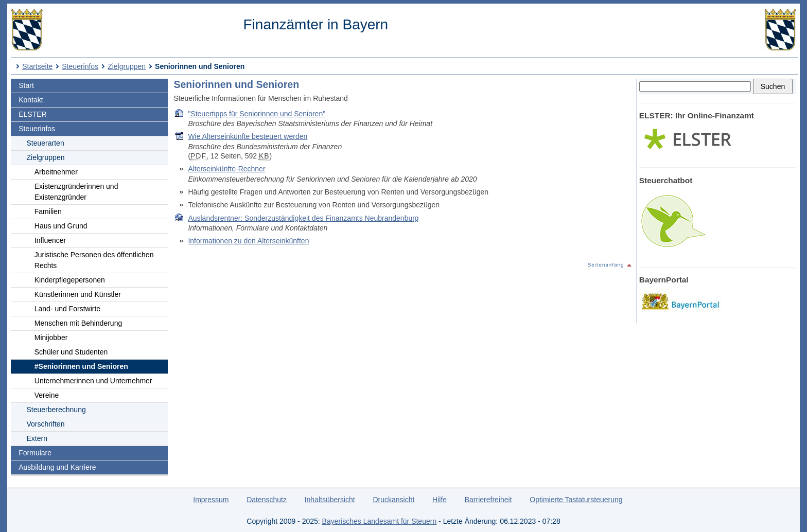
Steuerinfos (80, 66)
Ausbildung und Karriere (57, 467)
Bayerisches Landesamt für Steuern (380, 521)
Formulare (35, 453)
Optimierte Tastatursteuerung (576, 500)
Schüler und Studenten (71, 352)
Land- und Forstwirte (67, 309)
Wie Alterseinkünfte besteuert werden (248, 136)
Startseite (37, 66)
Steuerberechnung (56, 410)
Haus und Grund (61, 226)
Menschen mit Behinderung (78, 323)
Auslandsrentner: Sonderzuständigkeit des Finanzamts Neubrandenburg (303, 218)
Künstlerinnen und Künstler (78, 294)
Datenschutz (267, 500)
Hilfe (440, 500)
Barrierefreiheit (488, 500)
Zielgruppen (127, 66)
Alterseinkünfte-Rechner (226, 169)
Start (26, 85)
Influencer (50, 240)
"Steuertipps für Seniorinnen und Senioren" (257, 114)
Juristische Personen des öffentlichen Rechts (94, 260)
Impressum (211, 500)
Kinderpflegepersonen (70, 280)
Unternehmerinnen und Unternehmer (93, 381)
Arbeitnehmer (56, 172)
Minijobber (51, 338)
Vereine (47, 395)
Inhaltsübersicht (330, 500)
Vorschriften (46, 424)
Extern (37, 438)
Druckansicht (393, 500)
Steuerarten (46, 143)
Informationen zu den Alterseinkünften (248, 241)
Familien (48, 211)
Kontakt (31, 100)
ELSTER (32, 114)
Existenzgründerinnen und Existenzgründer (76, 192)
